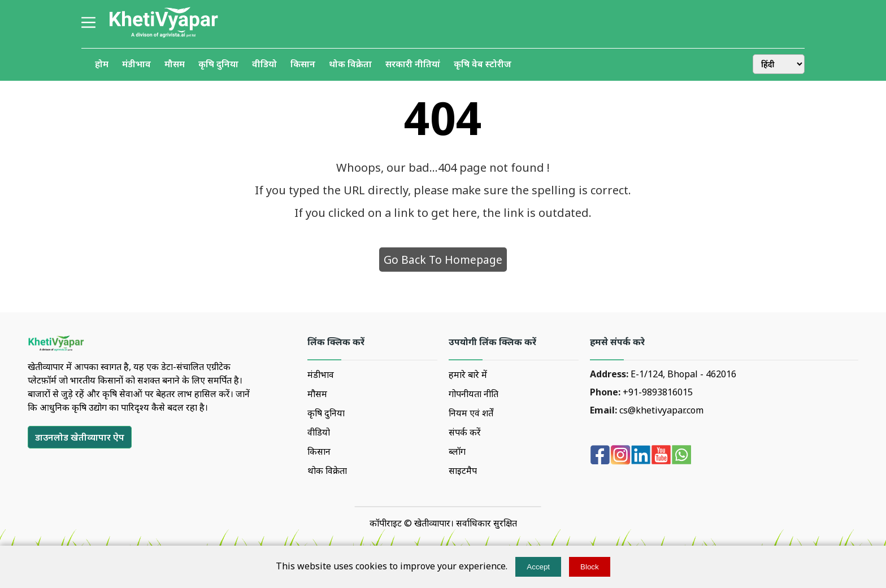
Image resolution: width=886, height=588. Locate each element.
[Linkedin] (641, 456)
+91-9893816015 (658, 392)
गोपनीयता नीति (474, 394)
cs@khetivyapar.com (661, 410)
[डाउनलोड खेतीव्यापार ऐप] (80, 437)
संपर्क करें (465, 432)
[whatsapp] (681, 456)
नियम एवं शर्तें (471, 413)
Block (590, 567)
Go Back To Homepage (443, 260)
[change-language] (779, 64)
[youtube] (661, 456)
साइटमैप (463, 471)
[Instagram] (620, 456)
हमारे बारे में (468, 374)
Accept (538, 567)
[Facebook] (600, 456)
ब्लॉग (457, 451)
